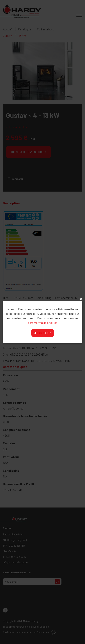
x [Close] (81, 299)
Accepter (43, 333)
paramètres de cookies (43, 323)
